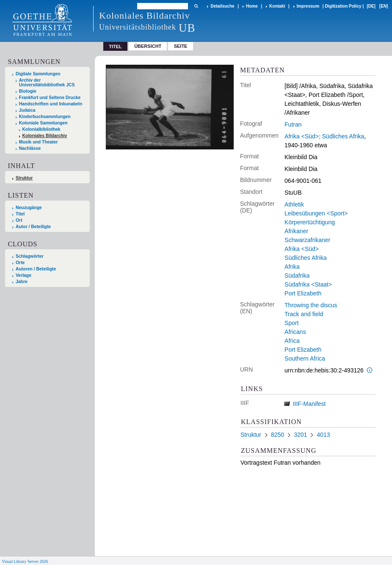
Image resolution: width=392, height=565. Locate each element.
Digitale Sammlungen (38, 74)
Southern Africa (305, 358)
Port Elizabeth (303, 293)
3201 (300, 435)
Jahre (22, 282)
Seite (181, 46)
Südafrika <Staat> (308, 284)
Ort (19, 220)
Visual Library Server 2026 (25, 561)
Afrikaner (296, 231)
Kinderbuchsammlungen (45, 117)
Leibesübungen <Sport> (316, 213)
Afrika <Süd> (302, 249)
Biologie (28, 91)
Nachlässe (30, 148)
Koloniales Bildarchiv (45, 136)
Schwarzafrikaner (307, 240)
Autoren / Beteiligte (36, 269)
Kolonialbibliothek (41, 129)
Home (252, 6)
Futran (293, 124)
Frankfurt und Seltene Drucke (50, 98)
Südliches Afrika (306, 258)
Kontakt (277, 6)
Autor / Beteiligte (33, 227)
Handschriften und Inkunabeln (51, 104)
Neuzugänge (29, 208)
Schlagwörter (30, 256)
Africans (295, 332)
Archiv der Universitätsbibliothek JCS (47, 83)
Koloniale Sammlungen (43, 123)
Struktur (24, 178)
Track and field (304, 314)
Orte (20, 263)
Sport (291, 323)
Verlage (23, 275)
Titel (20, 214)
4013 (323, 435)
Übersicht (148, 46)
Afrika (292, 267)
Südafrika (297, 276)
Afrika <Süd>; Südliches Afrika (324, 136)
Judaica (27, 110)
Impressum (308, 6)
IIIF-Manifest (309, 404)
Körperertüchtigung (310, 222)
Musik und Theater (39, 142)
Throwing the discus (311, 305)
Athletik (294, 204)
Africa (292, 341)
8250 (277, 435)
